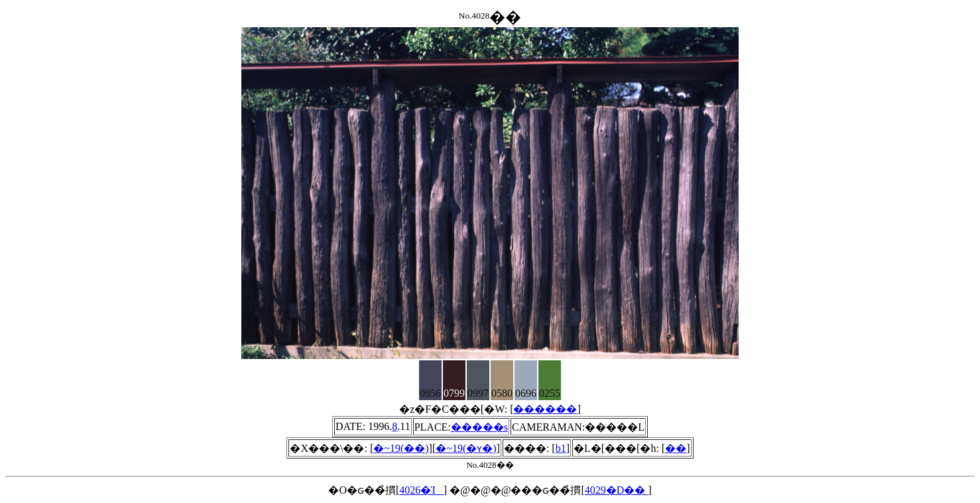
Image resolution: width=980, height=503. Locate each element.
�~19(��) (401, 448)
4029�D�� (617, 490)
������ (545, 409)
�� (676, 448)
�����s (479, 427)
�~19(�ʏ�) (466, 448)
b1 (561, 448)
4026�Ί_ (421, 490)
